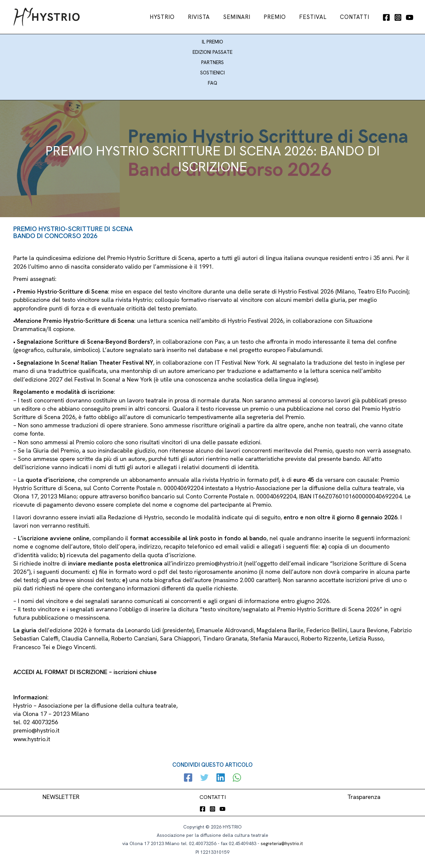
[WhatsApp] (235, 775)
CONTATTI (213, 793)
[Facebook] (386, 17)
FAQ (212, 80)
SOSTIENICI (212, 70)
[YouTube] (410, 17)
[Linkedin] (220, 775)
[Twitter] (205, 775)
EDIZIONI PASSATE (212, 51)
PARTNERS (212, 60)
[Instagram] (398, 17)
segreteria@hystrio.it (282, 840)
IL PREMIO (212, 41)
